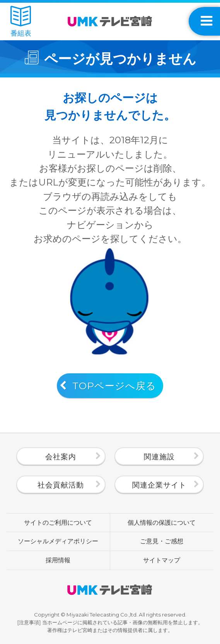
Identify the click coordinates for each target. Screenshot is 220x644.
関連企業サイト (159, 485)
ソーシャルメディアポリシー (58, 541)
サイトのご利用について (58, 523)
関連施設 (159, 457)
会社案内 (61, 457)
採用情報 (58, 560)
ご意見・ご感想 (162, 541)
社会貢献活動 (61, 485)
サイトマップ (162, 560)
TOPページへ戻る (114, 386)
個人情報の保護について (162, 523)
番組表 (21, 21)
